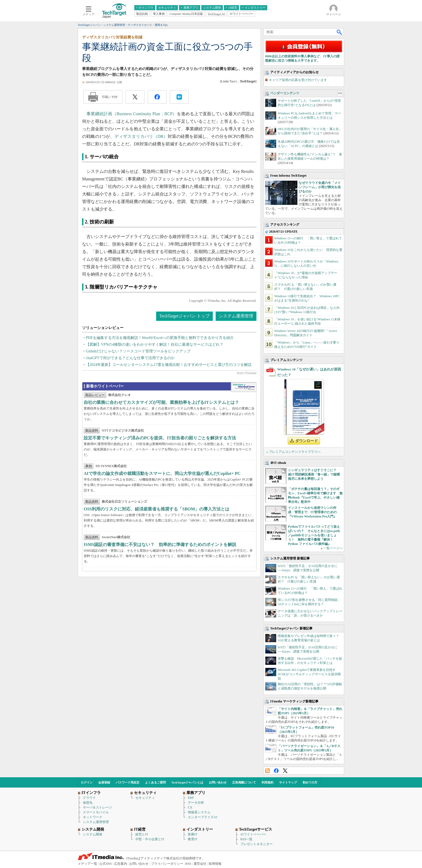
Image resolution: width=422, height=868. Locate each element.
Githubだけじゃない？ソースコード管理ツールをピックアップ (138, 351)
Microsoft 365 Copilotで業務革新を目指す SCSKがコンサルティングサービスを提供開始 (309, 674)
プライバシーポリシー (167, 864)
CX (190, 807)
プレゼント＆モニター (256, 844)
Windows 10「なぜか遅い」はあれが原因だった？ (309, 372)
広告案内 (121, 864)
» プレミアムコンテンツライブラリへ (293, 452)
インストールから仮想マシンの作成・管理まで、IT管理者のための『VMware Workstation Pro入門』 (312, 512)
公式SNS (105, 864)
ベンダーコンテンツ (285, 93)
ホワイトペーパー (253, 834)
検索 (340, 32)
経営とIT (142, 834)
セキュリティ (145, 798)
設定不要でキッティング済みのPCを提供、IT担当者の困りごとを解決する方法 (160, 438)
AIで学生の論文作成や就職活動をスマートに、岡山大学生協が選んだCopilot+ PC (162, 473)
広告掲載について (244, 782)
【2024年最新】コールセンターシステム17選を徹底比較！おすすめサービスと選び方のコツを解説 (169, 365)
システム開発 (93, 834)
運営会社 (200, 864)
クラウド (89, 798)
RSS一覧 (246, 839)
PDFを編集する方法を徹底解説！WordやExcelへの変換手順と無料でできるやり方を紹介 (160, 338)
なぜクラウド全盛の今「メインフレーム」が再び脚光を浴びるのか (320, 187)
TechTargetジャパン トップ (184, 316)
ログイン (87, 782)
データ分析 (196, 803)
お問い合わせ (218, 782)
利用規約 (268, 782)
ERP (191, 798)
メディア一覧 (87, 864)
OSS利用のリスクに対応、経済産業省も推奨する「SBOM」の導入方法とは (157, 509)
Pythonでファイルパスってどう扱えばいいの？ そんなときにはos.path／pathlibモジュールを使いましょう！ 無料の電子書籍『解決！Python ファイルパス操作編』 (314, 535)
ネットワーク (93, 817)
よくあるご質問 (155, 782)
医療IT (193, 834)
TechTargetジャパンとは (187, 782)
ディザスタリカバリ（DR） (141, 136)
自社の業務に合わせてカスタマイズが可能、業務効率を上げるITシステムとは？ (161, 402)
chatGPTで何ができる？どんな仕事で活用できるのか (130, 358)
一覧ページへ (333, 548)
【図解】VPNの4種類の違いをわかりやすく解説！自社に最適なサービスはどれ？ (155, 344)
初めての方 (310, 782)
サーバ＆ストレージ (97, 807)
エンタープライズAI (203, 817)
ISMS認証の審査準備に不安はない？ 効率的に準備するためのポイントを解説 (160, 545)
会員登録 (104, 782)
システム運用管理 (236, 316)
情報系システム (199, 812)
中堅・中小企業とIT (150, 839)
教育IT (193, 839)
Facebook (276, 771)
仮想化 (88, 803)
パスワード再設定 (128, 782)
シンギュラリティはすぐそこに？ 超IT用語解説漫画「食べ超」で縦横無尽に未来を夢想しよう (314, 474)
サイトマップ (288, 782)
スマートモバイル (96, 812)
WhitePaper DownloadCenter (244, 387)
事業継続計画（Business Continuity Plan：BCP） (132, 114)
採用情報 (215, 864)
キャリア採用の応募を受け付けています (298, 80)
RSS (267, 771)
